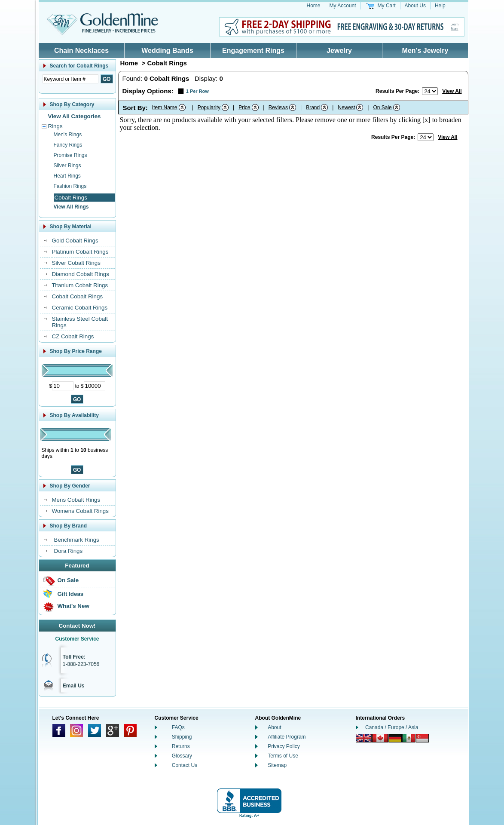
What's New (73, 606)
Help (440, 6)
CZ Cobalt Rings (73, 336)
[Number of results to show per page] (430, 91)
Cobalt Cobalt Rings (78, 296)
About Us (415, 6)
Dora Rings (69, 551)
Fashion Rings (70, 186)
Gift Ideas (71, 594)
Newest (346, 107)
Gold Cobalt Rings (75, 241)
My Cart (387, 6)
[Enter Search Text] (70, 79)
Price (244, 107)
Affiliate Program (287, 737)
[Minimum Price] (63, 386)
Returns (181, 746)
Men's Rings (68, 135)
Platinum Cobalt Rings (80, 252)
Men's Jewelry (425, 51)
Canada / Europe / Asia (392, 727)
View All (452, 91)
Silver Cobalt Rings (76, 263)
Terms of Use (283, 756)
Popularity (209, 107)
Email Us (74, 686)
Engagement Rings (253, 51)
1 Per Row (197, 91)
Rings (55, 126)
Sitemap (277, 765)
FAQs (178, 727)
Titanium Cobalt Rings (80, 285)
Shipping (182, 737)
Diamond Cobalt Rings (81, 274)
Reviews (278, 107)
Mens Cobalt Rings (76, 500)
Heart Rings (67, 176)
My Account (343, 6)
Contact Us (185, 765)
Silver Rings (67, 166)
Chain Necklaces (81, 51)
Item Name (165, 107)
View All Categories (75, 116)
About (274, 727)
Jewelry (339, 51)
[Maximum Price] (95, 386)
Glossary (182, 756)
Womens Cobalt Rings (80, 511)
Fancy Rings (68, 145)
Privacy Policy (284, 746)
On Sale (68, 580)
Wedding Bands (167, 51)
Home (314, 6)
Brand (313, 107)
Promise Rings (70, 155)
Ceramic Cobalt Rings (80, 308)
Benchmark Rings (77, 540)
